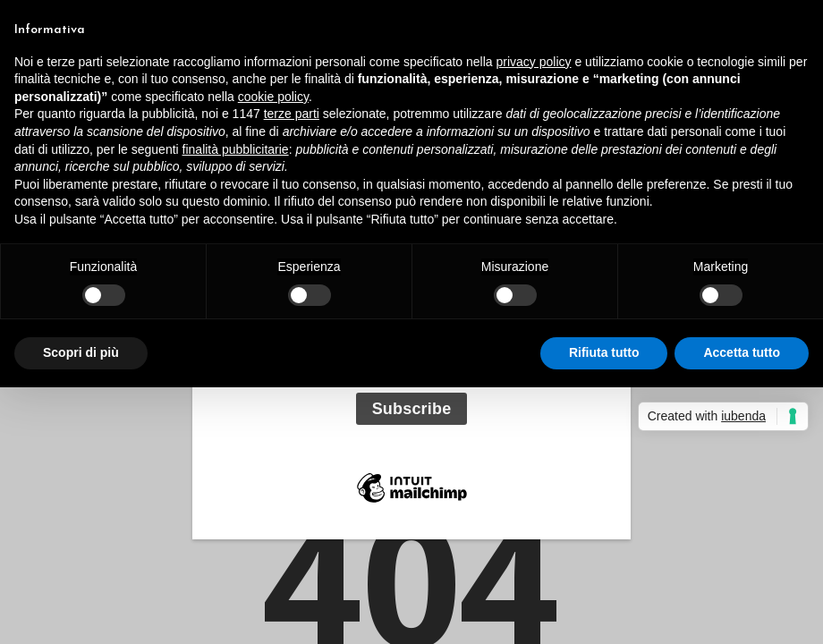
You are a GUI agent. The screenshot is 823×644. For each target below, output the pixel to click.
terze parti (292, 114)
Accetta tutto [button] (742, 352)
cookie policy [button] (273, 97)
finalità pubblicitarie (236, 149)
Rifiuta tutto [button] (604, 352)
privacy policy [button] (534, 62)
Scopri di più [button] (81, 352)
